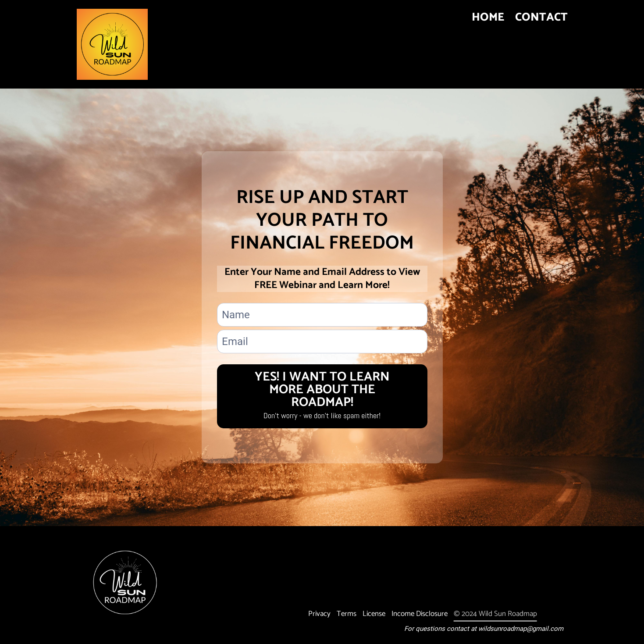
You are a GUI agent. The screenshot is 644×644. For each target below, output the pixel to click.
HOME (488, 20)
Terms (347, 614)
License (374, 614)
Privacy (319, 614)
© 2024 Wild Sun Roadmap (495, 614)
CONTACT (541, 20)
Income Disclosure (420, 614)
